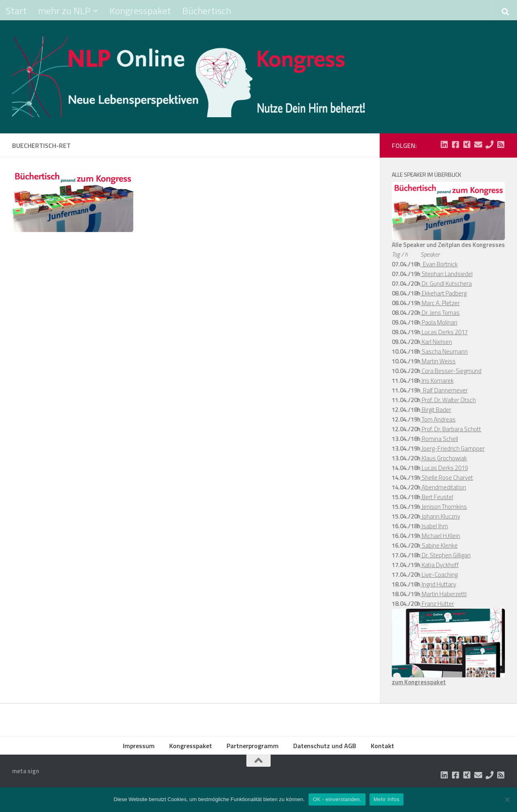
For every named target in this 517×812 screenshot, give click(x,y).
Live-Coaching (439, 575)
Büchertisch (207, 11)
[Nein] (507, 799)
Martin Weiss (438, 361)
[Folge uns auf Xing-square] (467, 145)
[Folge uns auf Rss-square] (501, 145)
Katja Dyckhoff (440, 565)
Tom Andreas (438, 419)
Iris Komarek (437, 381)
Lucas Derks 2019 (444, 468)
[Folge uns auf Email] (478, 145)
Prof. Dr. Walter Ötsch (448, 400)
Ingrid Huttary (438, 584)
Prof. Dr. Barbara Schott (451, 429)
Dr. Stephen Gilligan (446, 555)
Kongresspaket (140, 11)
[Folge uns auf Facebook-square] (456, 145)
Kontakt (382, 746)
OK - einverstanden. (337, 799)
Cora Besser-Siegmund (451, 371)
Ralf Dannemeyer (444, 390)
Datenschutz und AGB (325, 746)
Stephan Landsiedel (447, 274)
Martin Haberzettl (443, 594)
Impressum (139, 746)
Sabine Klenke (439, 545)
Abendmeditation (443, 487)
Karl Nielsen (436, 342)
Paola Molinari (439, 322)
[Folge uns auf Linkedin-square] (444, 145)
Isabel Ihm (434, 526)
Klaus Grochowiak (444, 458)
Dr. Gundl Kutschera (446, 284)
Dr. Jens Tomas (440, 313)
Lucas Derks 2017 (444, 332)
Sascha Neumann (444, 351)
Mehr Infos (387, 799)
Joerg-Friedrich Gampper (453, 448)
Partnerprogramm (253, 746)
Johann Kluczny (440, 516)
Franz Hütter (437, 604)
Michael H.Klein (440, 536)
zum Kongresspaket (419, 682)
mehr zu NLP (64, 11)
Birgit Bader (436, 410)
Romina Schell (439, 439)
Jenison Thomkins (444, 507)
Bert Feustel (437, 497)
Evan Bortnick (439, 264)
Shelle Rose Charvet (447, 478)
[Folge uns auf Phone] (490, 145)
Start (16, 11)
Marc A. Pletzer (440, 303)
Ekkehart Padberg (443, 293)
